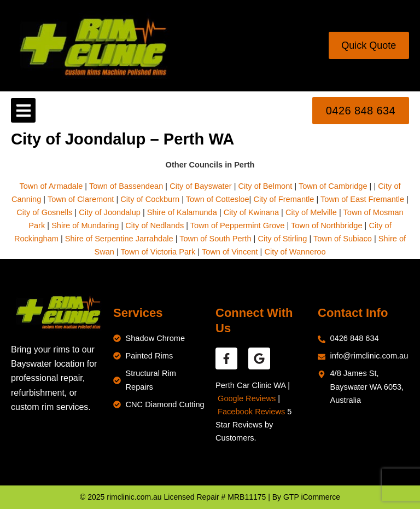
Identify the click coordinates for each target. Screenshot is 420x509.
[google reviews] (259, 358)
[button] (23, 110)
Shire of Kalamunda (182, 212)
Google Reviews (247, 398)
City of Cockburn (150, 199)
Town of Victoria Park (158, 252)
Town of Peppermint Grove (238, 225)
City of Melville (311, 212)
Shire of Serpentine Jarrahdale (119, 239)
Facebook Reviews (251, 412)
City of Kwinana (251, 212)
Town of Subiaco (343, 239)
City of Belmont (265, 186)
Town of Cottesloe (218, 199)
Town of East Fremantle (362, 199)
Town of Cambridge (333, 186)
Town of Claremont (82, 199)
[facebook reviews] (226, 358)
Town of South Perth (215, 239)
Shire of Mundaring (85, 225)
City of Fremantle (284, 199)
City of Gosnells (44, 212)
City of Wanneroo (295, 252)
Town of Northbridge (326, 225)
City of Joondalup (110, 212)
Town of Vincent (230, 252)
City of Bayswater (200, 186)
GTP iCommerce (312, 497)
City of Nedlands (154, 225)
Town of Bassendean (126, 186)
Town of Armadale (51, 186)
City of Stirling (282, 239)
